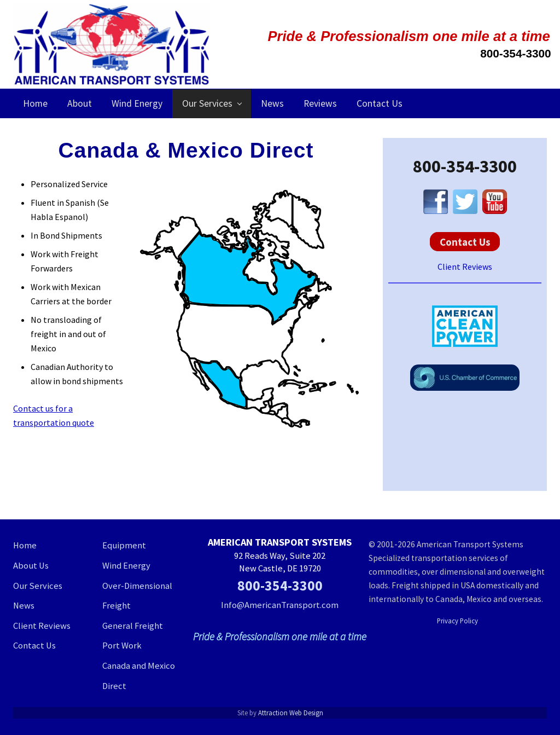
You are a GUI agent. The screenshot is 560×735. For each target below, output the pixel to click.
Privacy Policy (457, 621)
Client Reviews (465, 267)
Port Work (122, 646)
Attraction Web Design (291, 713)
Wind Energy (126, 566)
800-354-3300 (465, 166)
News (24, 606)
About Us (31, 566)
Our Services (38, 586)
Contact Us (465, 241)
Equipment (124, 545)
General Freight (133, 626)
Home (25, 545)
